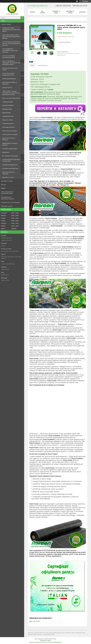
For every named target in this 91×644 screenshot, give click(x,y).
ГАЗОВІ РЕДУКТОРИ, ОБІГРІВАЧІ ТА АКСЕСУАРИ (11, 160)
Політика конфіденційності (55, 642)
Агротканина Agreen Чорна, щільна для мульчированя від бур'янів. (11, 37)
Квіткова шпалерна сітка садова (10, 69)
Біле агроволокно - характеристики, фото (8, 198)
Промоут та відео (56, 12)
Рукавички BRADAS (8, 105)
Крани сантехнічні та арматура (9, 139)
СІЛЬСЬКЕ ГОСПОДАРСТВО (10, 165)
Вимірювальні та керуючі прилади (10, 144)
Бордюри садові (7, 109)
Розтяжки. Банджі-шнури (10, 149)
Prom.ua (54, 639)
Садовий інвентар (8, 116)
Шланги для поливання (9, 79)
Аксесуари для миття (8, 127)
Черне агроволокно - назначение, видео (7, 193)
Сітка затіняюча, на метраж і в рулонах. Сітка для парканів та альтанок (11, 43)
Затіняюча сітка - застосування (10, 202)
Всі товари (42, 12)
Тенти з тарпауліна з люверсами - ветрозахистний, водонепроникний (11, 63)
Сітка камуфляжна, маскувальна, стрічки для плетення (10, 50)
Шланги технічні (7, 88)
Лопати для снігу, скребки (10, 134)
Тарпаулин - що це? (7, 206)
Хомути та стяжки (8, 120)
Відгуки (3, 188)
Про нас (3, 185)
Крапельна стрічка (8, 177)
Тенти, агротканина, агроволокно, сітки (8, 74)
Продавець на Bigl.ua (45, 641)
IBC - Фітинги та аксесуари (10, 156)
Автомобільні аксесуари (9, 131)
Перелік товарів (6, 24)
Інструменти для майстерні (10, 168)
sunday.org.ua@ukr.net (8, 264)
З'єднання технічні (8, 124)
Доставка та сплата (7, 181)
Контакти (82, 12)
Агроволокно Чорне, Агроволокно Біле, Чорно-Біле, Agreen (11, 30)
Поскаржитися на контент (41, 642)
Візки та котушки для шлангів (11, 98)
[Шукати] (22, 18)
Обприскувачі (6, 113)
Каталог (33, 12)
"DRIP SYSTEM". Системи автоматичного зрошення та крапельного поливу (11, 93)
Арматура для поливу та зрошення (10, 83)
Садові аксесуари (8, 102)
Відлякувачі (6, 152)
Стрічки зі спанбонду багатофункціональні (9, 57)
